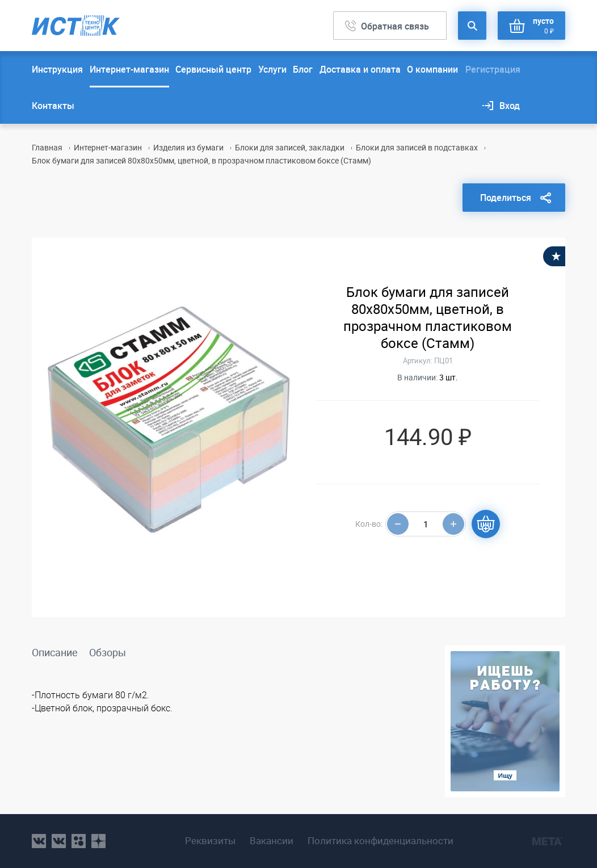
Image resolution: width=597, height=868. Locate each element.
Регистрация (493, 69)
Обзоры (108, 652)
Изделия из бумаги (188, 147)
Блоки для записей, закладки (290, 147)
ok (79, 841)
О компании (432, 69)
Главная (47, 147)
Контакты (53, 106)
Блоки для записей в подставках (417, 147)
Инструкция (57, 69)
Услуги (272, 69)
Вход (510, 106)
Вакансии (272, 841)
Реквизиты (210, 841)
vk (39, 841)
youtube (98, 841)
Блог (303, 69)
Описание (55, 652)
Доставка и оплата (360, 69)
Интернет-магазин (129, 69)
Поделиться (506, 198)
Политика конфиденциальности (381, 841)
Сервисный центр (213, 69)
